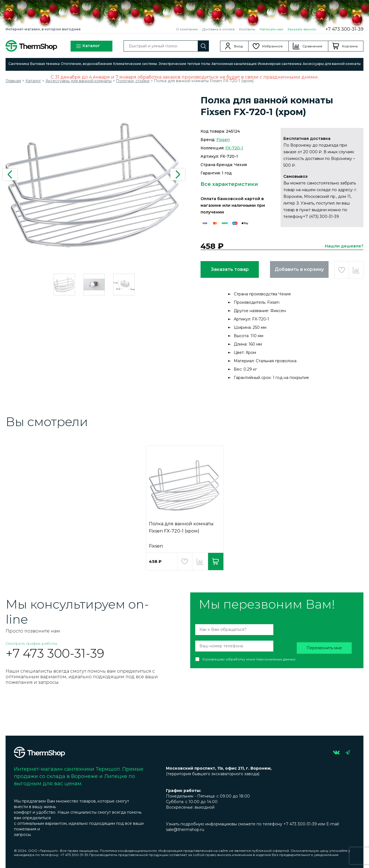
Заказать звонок (302, 29)
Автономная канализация (234, 64)
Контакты (247, 29)
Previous (10, 174)
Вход (238, 46)
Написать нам (271, 29)
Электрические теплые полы (184, 64)
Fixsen (223, 140)
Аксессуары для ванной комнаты (332, 64)
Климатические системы (135, 64)
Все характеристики (229, 184)
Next (178, 174)
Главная (13, 81)
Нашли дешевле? (344, 246)
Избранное (272, 46)
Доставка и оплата (218, 29)
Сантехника (19, 64)
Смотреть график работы (31, 643)
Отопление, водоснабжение (86, 64)
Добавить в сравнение (356, 270)
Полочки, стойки (133, 81)
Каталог (88, 46)
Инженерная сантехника (280, 64)
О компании (187, 29)
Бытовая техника (45, 64)
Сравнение (312, 46)
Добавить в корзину (299, 269)
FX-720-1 (234, 148)
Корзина (350, 46)
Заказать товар (230, 269)
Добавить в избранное (342, 270)
